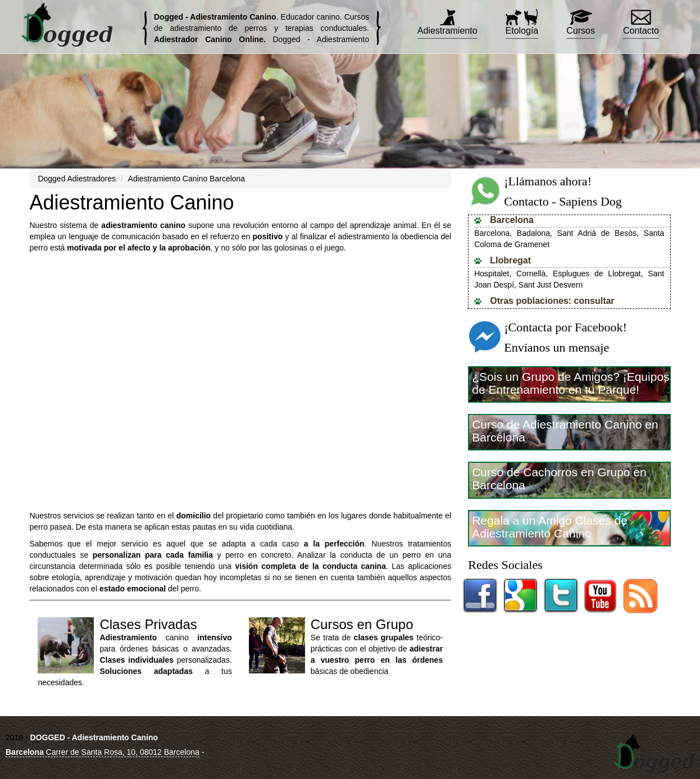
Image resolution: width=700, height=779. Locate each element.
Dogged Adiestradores (77, 179)
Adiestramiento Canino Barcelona (187, 179)
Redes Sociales (505, 565)
